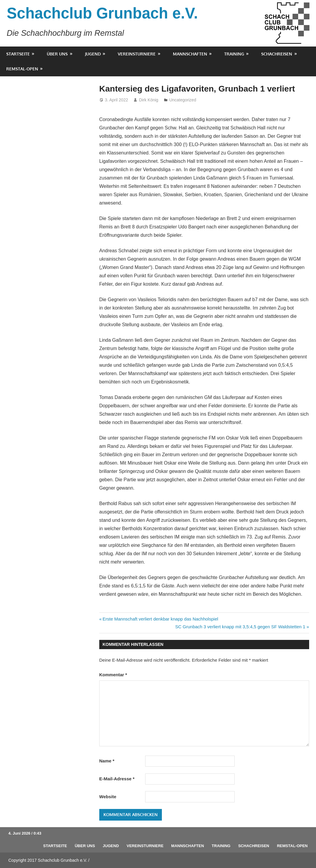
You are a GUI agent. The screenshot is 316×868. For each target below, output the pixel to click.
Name (107, 761)
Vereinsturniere (137, 54)
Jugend (93, 54)
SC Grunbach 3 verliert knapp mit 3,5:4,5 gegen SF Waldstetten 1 (240, 627)
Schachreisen (277, 54)
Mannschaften (190, 54)
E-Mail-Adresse (117, 779)
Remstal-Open (22, 69)
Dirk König (149, 100)
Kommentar (113, 675)
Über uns (57, 54)
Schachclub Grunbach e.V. (102, 13)
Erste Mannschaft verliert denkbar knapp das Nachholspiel (160, 619)
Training (234, 54)
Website (108, 797)
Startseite (18, 54)
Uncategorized (183, 100)
